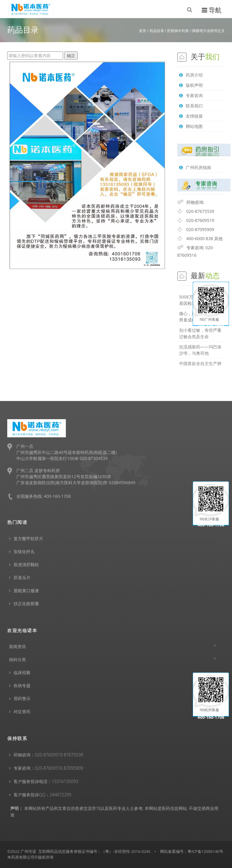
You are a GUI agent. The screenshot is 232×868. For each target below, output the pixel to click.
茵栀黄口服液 (26, 591)
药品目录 (157, 31)
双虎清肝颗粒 (26, 565)
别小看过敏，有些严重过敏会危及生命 (200, 333)
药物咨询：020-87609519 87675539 (48, 755)
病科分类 (18, 659)
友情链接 (191, 116)
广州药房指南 (195, 167)
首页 (143, 31)
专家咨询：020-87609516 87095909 (48, 768)
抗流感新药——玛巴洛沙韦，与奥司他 (200, 350)
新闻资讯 (18, 646)
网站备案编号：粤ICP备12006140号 (192, 851)
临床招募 (22, 672)
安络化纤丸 (24, 551)
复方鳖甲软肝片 (28, 538)
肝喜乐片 (22, 578)
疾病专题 (22, 685)
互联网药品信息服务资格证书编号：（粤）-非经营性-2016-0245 (94, 851)
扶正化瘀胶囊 (26, 604)
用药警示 (22, 698)
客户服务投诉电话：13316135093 (46, 781)
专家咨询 (191, 95)
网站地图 (191, 126)
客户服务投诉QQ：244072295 (42, 795)
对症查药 (22, 711)
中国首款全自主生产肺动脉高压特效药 (200, 367)
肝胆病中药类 (178, 31)
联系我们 (191, 106)
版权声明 (191, 85)
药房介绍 (191, 75)
